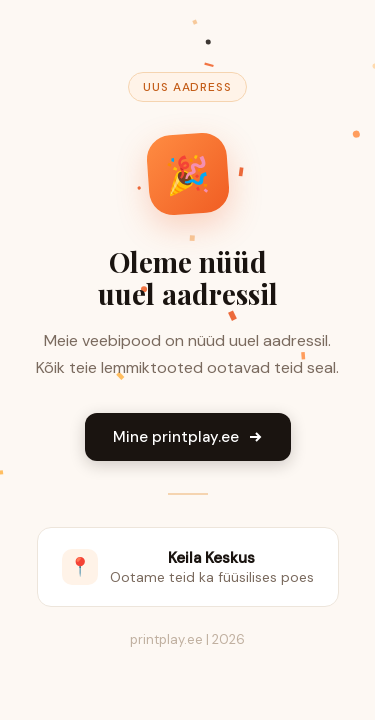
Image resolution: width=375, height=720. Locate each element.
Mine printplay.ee (188, 437)
